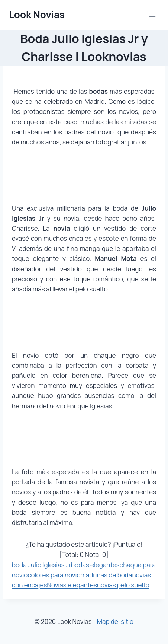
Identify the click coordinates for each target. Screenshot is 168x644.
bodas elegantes (95, 565)
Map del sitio (115, 621)
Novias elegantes (72, 585)
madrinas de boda (106, 575)
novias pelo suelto (123, 585)
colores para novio (54, 575)
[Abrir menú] (152, 15)
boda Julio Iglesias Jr (41, 565)
